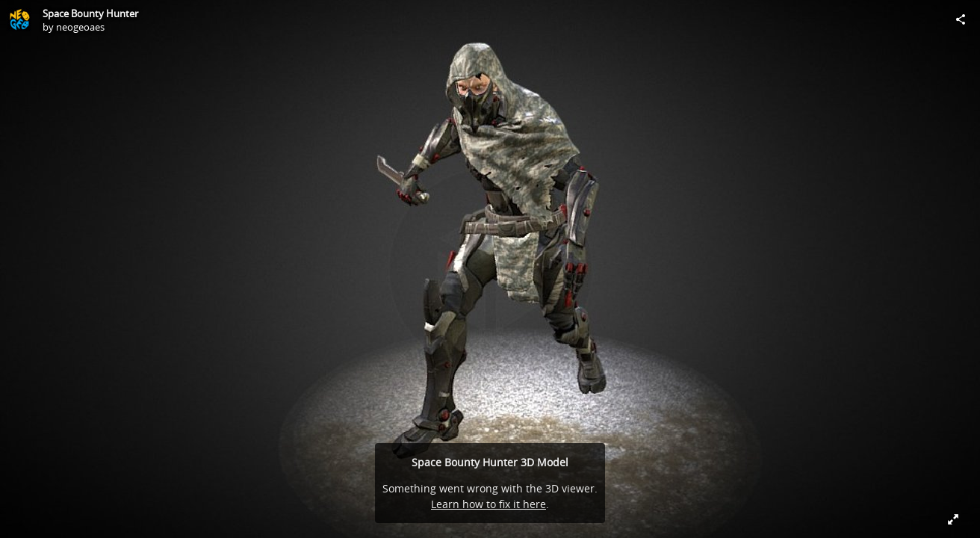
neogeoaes (80, 27)
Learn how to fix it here (489, 504)
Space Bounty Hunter (90, 13)
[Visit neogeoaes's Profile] (19, 19)
